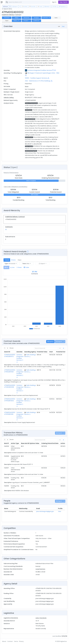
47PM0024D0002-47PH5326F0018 (10, 386)
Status (17, 18)
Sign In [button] (54, 2)
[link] (64, 348)
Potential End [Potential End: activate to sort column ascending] (61, 352)
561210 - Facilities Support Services (36, 78)
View (60, 511)
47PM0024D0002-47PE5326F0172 (10, 356)
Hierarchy (26, 18)
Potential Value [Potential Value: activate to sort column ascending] (42, 352)
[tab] (6, 267)
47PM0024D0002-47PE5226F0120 (10, 371)
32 (6, 229)
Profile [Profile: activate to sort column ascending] (60, 509)
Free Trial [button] (63, 2)
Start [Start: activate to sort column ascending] (51, 352)
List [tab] (59, 26)
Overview (7, 18)
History (17, 21)
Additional (36, 21)
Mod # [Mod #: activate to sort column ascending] (6, 443)
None (27, 86)
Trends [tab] (7, 260)
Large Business (40, 569)
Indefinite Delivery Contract (15, 217)
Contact (10, 641)
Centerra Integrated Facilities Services (40, 70)
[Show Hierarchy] (55, 70)
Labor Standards (41, 618)
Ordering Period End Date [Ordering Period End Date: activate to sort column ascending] (50, 443)
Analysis (36, 18)
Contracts (46, 18)
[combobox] (32, 2)
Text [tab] (63, 26)
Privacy (21, 641)
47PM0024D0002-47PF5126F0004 (10, 400)
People (26, 21)
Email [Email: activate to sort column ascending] (38, 509)
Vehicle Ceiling (9, 98)
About (4, 641)
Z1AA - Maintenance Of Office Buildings (38, 81)
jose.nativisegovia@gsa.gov (45, 511)
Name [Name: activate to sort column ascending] (6, 509)
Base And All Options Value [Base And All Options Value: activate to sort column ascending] (30, 443)
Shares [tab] (13, 260)
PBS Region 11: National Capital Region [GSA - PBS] (43, 73)
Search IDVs (7, 9)
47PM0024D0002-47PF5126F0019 (10, 413)
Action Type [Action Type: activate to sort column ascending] (15, 443)
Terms (16, 641)
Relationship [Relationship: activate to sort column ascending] (23, 509)
